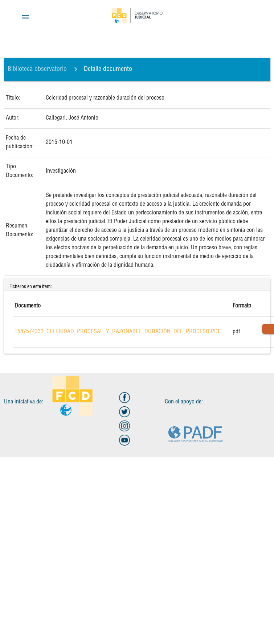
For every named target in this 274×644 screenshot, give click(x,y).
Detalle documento (108, 69)
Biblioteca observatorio (37, 69)
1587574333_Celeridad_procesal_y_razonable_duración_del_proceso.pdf (117, 332)
